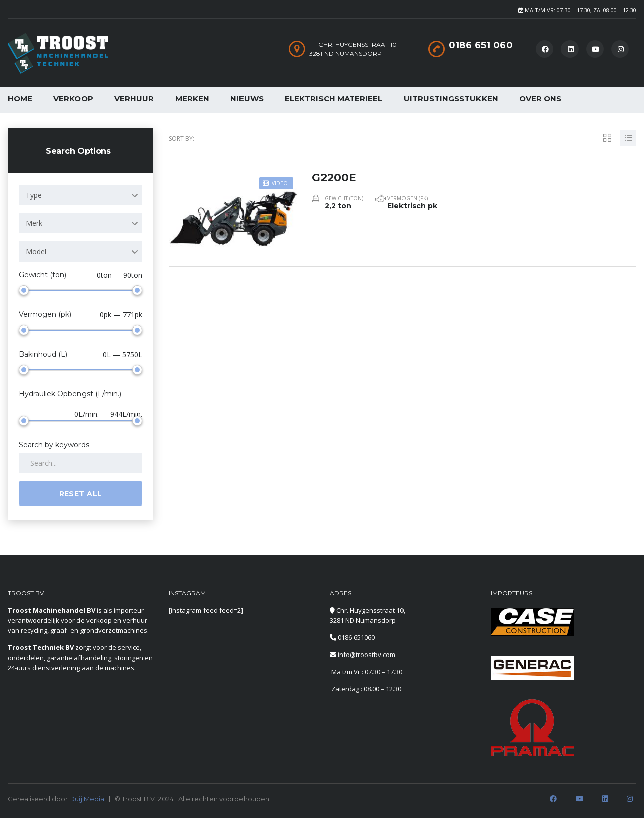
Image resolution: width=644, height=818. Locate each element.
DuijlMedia (87, 799)
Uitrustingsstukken (451, 98)
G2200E (335, 177)
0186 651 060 (481, 45)
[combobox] (80, 195)
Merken (192, 98)
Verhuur (134, 98)
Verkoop (73, 98)
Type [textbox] (34, 195)
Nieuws (247, 98)
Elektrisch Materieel (334, 98)
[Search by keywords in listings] (80, 463)
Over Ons (540, 98)
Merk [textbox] (34, 223)
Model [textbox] (36, 251)
